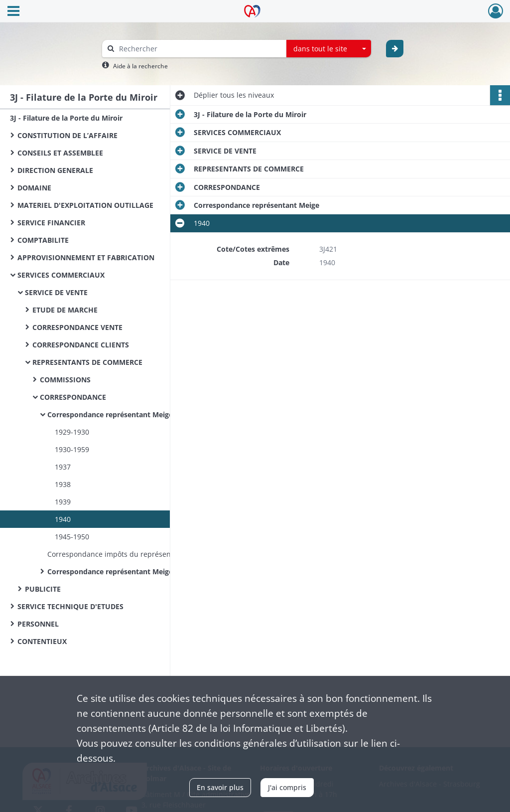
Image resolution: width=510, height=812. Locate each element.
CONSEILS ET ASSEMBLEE (60, 153)
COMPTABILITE (43, 240)
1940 (63, 519)
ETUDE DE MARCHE (65, 310)
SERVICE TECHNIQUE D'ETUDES (70, 606)
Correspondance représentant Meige (110, 414)
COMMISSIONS (65, 380)
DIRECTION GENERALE (55, 170)
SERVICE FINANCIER (51, 223)
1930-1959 (72, 449)
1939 (63, 502)
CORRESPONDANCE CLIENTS (81, 345)
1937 (63, 467)
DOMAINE (34, 188)
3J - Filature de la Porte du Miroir (66, 118)
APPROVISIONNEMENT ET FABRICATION (86, 257)
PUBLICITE (43, 589)
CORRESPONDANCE (73, 397)
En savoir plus (220, 787)
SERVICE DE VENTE (56, 292)
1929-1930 (72, 432)
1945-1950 (72, 537)
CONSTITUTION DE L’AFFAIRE (67, 135)
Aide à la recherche (140, 66)
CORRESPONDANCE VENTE (77, 327)
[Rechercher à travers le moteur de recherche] (199, 49)
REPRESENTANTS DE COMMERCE (87, 362)
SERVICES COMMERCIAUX (61, 275)
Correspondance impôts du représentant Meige (127, 554)
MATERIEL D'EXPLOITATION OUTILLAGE (85, 205)
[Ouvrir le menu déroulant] (13, 12)
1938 (63, 484)
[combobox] (329, 49)
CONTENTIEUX (42, 641)
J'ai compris (287, 787)
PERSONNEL (38, 624)
